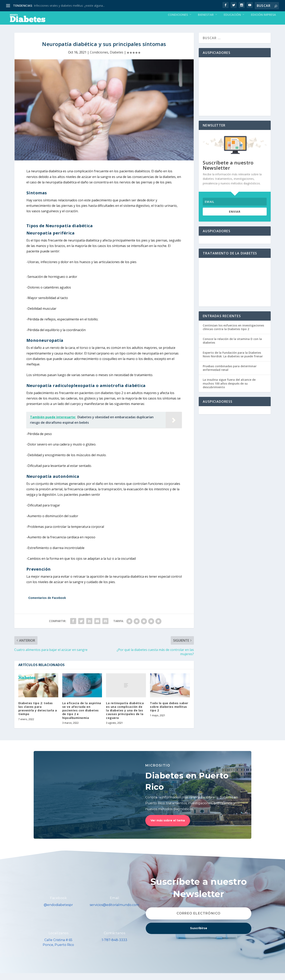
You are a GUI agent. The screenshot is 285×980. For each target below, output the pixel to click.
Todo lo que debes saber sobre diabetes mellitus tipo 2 (169, 714)
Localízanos (59, 940)
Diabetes (117, 59)
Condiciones (178, 22)
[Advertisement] (235, 93)
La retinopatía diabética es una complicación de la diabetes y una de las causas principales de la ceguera (125, 717)
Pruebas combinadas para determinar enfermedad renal (230, 375)
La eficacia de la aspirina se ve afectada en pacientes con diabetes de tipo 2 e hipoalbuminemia (82, 717)
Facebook (58, 905)
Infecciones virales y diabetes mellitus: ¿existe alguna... (69, 6)
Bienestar (206, 22)
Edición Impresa (263, 22)
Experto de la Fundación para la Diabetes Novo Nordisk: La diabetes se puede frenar (233, 361)
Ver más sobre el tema (168, 827)
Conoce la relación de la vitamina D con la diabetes (232, 348)
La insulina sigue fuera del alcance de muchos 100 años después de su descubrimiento (229, 390)
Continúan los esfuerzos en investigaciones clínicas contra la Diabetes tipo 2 (233, 334)
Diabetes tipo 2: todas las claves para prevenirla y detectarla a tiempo (38, 715)
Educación (232, 22)
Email (115, 905)
